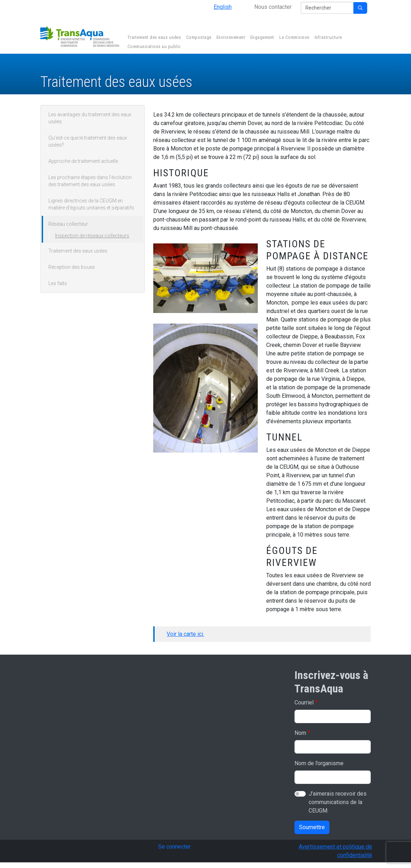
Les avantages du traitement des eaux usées (90, 118)
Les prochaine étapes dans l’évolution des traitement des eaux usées (90, 181)
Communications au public (153, 47)
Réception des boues (72, 267)
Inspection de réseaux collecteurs (92, 236)
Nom (300, 733)
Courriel (304, 702)
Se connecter (174, 847)
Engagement (262, 38)
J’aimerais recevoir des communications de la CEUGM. (338, 802)
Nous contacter (273, 7)
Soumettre (312, 827)
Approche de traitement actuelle (83, 161)
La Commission (294, 38)
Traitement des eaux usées (153, 38)
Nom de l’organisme (319, 763)
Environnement (230, 38)
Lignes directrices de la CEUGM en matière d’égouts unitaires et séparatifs (91, 204)
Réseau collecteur (68, 224)
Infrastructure (328, 38)
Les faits (58, 283)
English (223, 7)
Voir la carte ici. (185, 634)
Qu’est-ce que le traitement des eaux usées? (88, 141)
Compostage (198, 38)
